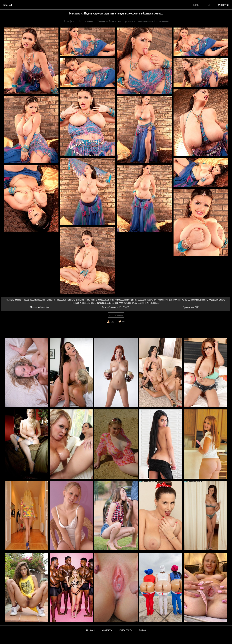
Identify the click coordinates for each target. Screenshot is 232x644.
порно (196, 5)
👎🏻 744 (122, 322)
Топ (208, 5)
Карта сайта (126, 630)
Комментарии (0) (10, 327)
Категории (223, 5)
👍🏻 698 (110, 322)
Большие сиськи (116, 315)
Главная (8, 5)
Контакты (107, 630)
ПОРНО (142, 630)
